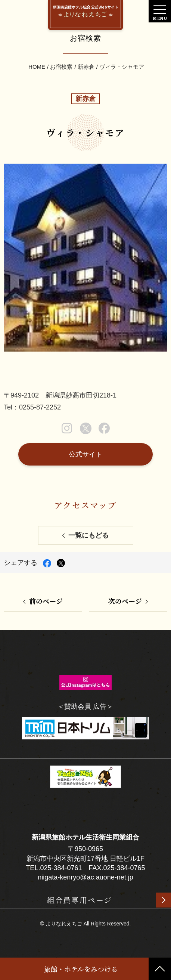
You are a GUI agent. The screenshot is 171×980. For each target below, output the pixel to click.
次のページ (125, 601)
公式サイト (85, 454)
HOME (37, 67)
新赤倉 (86, 67)
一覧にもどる (88, 535)
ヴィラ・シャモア (122, 67)
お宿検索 (61, 67)
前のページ (46, 601)
